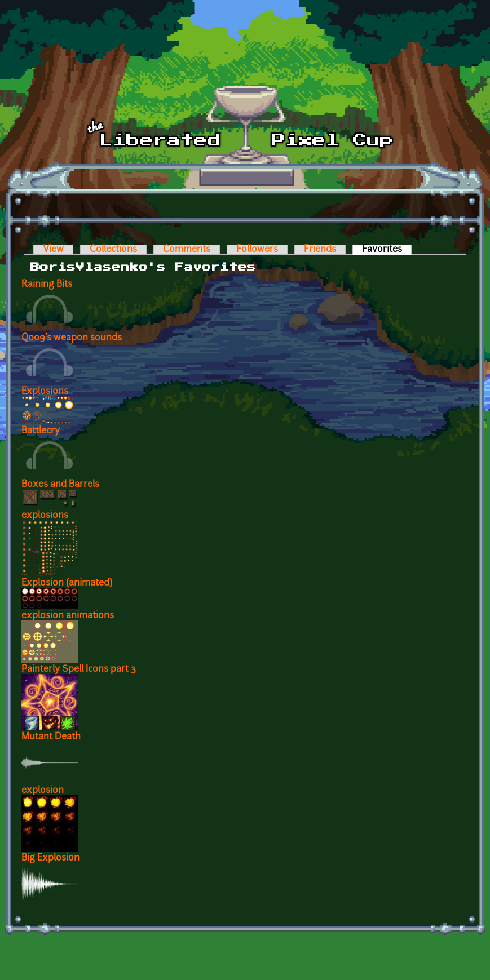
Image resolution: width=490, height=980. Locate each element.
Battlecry (41, 431)
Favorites (387, 250)
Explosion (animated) (67, 583)
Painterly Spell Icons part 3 (79, 669)
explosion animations (68, 616)
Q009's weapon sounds (72, 338)
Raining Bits (47, 285)
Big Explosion (50, 858)
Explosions (45, 392)
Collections (113, 250)
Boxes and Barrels (60, 485)
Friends (320, 250)
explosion (43, 791)
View (53, 250)
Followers (257, 250)
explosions (45, 516)
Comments (187, 250)
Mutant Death (51, 737)
